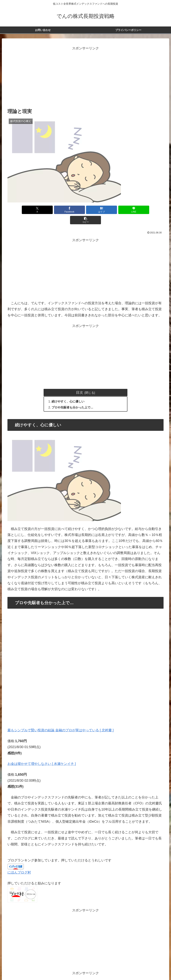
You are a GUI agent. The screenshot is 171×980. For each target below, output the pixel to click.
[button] (138, 210)
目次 (80, 382)
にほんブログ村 (19, 863)
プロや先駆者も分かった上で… (73, 397)
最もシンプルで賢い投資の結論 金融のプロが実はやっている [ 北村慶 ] (61, 721)
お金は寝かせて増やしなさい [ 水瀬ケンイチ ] (42, 754)
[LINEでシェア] (112, 210)
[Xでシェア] (33, 210)
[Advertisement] (85, 78)
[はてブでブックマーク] (85, 210)
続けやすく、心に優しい (68, 391)
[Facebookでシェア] (59, 210)
